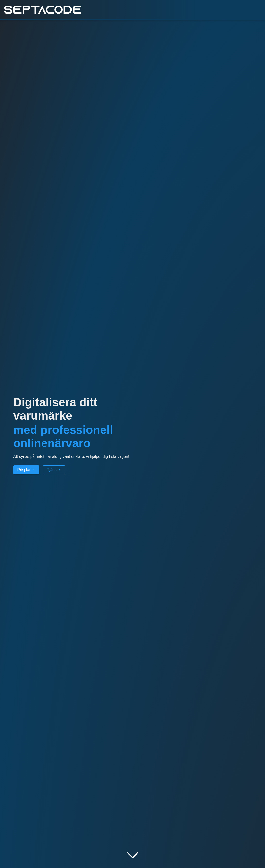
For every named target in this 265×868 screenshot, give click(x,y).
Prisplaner (26, 470)
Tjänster (54, 470)
